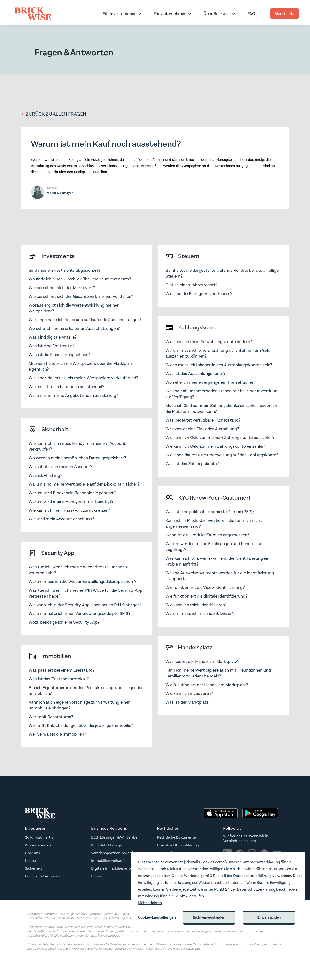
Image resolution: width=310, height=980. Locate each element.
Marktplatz (284, 14)
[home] (33, 14)
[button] (121, 14)
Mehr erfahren (150, 903)
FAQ (251, 14)
